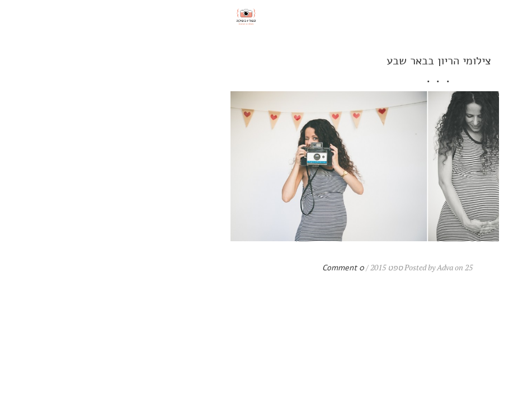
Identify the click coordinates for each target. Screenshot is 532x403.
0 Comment (170, 268)
